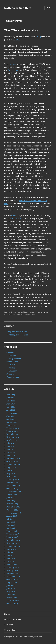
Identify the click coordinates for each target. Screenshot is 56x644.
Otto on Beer (10, 630)
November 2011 (13, 437)
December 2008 (13, 507)
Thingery (13, 371)
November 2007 (13, 543)
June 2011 (10, 446)
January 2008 (12, 537)
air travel (33, 312)
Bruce (14, 215)
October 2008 (12, 510)
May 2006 (11, 592)
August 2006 (12, 583)
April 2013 (11, 419)
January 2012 (12, 431)
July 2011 (10, 443)
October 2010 (12, 461)
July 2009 (11, 498)
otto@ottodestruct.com (17, 332)
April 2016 (11, 410)
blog (39, 37)
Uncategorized (13, 377)
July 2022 (10, 398)
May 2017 (10, 404)
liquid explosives (10, 314)
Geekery (10, 353)
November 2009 (13, 486)
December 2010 (13, 458)
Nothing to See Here (18, 8)
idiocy (43, 312)
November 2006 (13, 576)
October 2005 (12, 604)
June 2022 (11, 401)
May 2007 (11, 558)
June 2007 (11, 555)
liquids (19, 314)
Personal (10, 374)
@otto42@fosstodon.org (17, 335)
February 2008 (13, 534)
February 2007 (13, 567)
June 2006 (11, 589)
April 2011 (11, 452)
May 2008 (11, 525)
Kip (47, 312)
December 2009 (13, 483)
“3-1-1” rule (13, 70)
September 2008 (14, 513)
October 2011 (12, 440)
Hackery (12, 356)
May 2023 (11, 395)
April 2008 (11, 528)
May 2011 (10, 449)
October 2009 (12, 489)
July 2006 (11, 586)
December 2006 (13, 573)
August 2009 (12, 495)
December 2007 (13, 540)
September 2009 (14, 492)
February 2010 (13, 480)
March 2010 (11, 477)
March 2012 (11, 425)
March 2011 (11, 455)
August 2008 (12, 516)
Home (7, 614)
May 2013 (10, 416)
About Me (9, 625)
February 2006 (13, 601)
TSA (18, 40)
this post (13, 64)
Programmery (15, 359)
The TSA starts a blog (21, 30)
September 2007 (14, 546)
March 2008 (12, 531)
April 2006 (11, 595)
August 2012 (12, 422)
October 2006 (12, 580)
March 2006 (12, 598)
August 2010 (12, 467)
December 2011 (13, 434)
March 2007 (12, 564)
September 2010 (13, 464)
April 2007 (11, 561)
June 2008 (11, 522)
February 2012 (13, 428)
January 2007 (12, 570)
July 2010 (10, 470)
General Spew (23, 312)
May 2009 (11, 501)
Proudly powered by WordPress (31, 637)
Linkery (12, 365)
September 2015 (13, 413)
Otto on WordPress (13, 619)
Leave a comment (30, 314)
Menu (48, 8)
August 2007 (12, 549)
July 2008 (10, 519)
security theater (15, 219)
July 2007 (10, 552)
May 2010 (11, 474)
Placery (12, 368)
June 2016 (11, 407)
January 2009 (12, 504)
